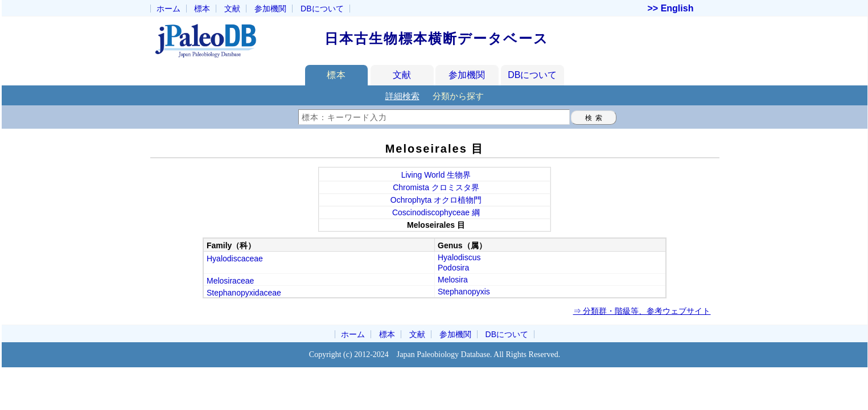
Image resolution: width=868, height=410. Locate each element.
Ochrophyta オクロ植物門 (436, 200)
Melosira (453, 280)
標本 (202, 9)
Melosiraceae (230, 281)
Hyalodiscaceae (235, 259)
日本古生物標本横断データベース (437, 38)
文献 (232, 9)
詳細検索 (402, 96)
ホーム (168, 9)
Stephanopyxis (464, 292)
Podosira (453, 268)
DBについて (532, 75)
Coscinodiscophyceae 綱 (436, 212)
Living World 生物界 (436, 175)
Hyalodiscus (459, 257)
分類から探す (458, 96)
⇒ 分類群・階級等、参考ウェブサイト (642, 311)
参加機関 (270, 9)
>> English (671, 9)
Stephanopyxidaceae (244, 293)
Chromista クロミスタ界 (436, 187)
